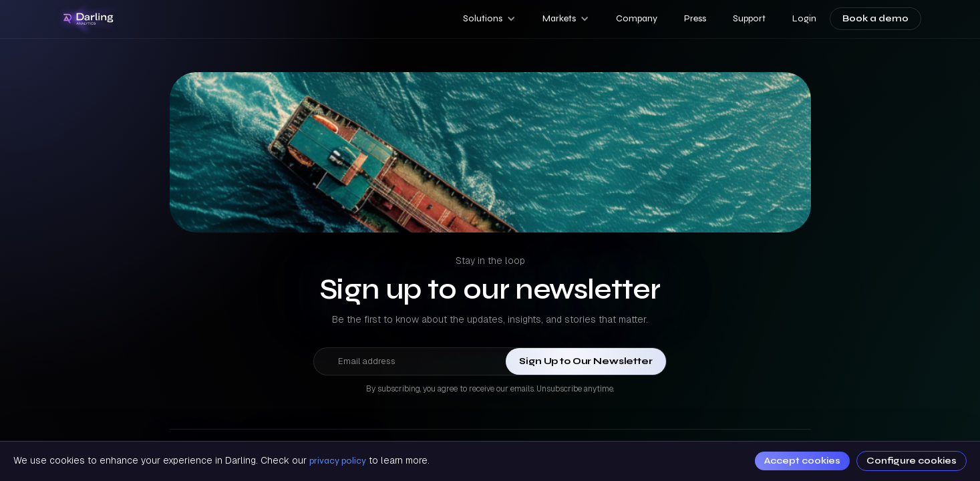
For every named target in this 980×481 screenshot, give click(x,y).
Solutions (483, 18)
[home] (89, 19)
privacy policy (338, 461)
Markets (559, 18)
